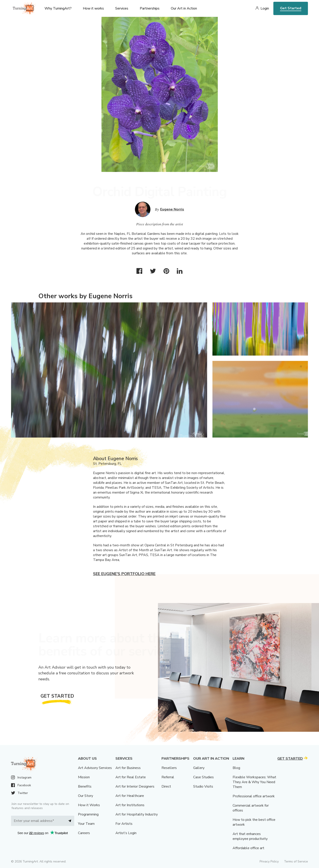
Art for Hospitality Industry (137, 814)
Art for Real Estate (131, 777)
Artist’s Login (126, 833)
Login (265, 8)
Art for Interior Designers (135, 786)
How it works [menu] (93, 8)
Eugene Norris (172, 209)
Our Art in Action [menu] (184, 8)
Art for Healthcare (130, 796)
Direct (166, 786)
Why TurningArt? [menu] (58, 8)
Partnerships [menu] (150, 8)
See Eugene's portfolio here (124, 574)
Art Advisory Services (95, 768)
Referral (168, 777)
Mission (84, 777)
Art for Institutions (130, 805)
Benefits (85, 786)
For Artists (124, 824)
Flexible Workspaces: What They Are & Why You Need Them (254, 782)
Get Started (291, 8)
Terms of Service (296, 861)
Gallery (199, 768)
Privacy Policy (269, 861)
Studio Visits (203, 786)
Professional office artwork (254, 796)
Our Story (86, 796)
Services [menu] (122, 8)
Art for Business (128, 768)
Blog (236, 768)
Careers (84, 833)
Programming (88, 814)
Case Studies (203, 777)
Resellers (169, 768)
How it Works (89, 805)
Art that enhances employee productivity (250, 836)
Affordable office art (248, 848)
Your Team (86, 824)
